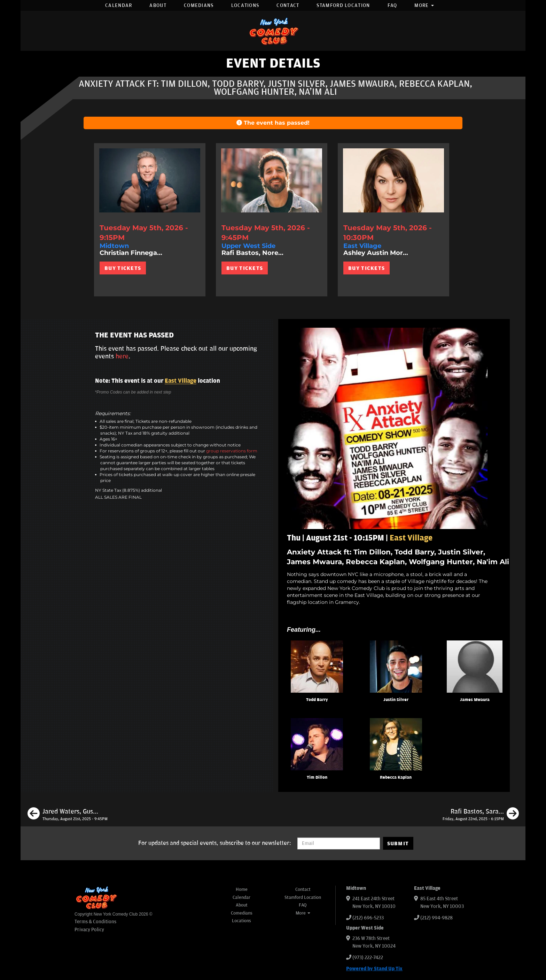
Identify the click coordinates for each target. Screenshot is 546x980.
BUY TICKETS (123, 268)
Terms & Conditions (95, 922)
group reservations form (232, 451)
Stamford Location (343, 5)
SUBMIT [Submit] (398, 843)
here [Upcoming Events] (122, 356)
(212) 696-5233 (368, 918)
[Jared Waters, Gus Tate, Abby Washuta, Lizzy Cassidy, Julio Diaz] (68, 815)
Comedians (199, 5)
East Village (181, 381)
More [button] (424, 5)
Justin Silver (396, 700)
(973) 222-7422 (368, 958)
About (158, 5)
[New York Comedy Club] (273, 31)
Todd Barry (317, 700)
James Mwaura (475, 700)
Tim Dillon (317, 777)
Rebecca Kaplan (396, 777)
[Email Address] (339, 843)
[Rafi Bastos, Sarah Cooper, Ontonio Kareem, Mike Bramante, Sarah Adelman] (481, 815)
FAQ (392, 5)
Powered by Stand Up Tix (374, 969)
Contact (288, 5)
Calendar (119, 5)
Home (242, 889)
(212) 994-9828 (436, 918)
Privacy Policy (89, 930)
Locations (245, 5)
